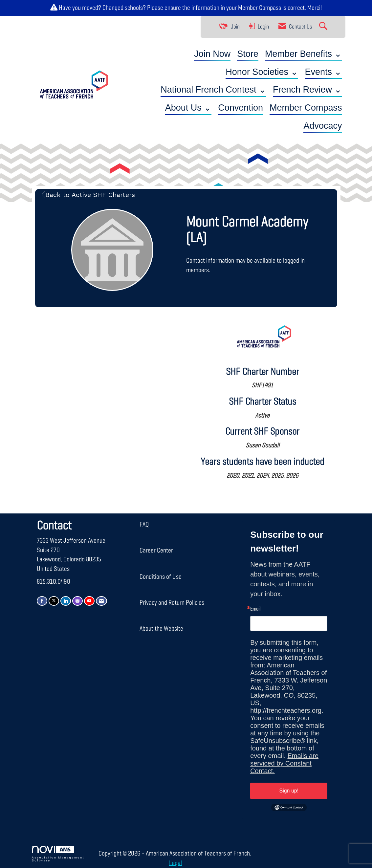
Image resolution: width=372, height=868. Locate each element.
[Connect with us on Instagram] (77, 601)
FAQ (144, 525)
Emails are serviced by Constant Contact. (284, 763)
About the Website (161, 629)
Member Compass (260, 8)
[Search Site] (324, 27)
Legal (175, 863)
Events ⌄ (323, 72)
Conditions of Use (161, 577)
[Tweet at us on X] (54, 601)
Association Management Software (58, 854)
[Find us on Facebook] (42, 601)
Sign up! (289, 791)
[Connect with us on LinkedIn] (66, 601)
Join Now (212, 54)
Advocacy (323, 126)
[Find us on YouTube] (89, 601)
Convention (241, 108)
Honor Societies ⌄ (262, 72)
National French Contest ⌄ (213, 90)
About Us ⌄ (188, 108)
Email (255, 609)
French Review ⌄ (307, 90)
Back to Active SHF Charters (88, 195)
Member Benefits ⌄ (304, 54)
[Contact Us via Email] (101, 601)
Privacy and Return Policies (172, 603)
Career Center (156, 551)
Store (248, 54)
